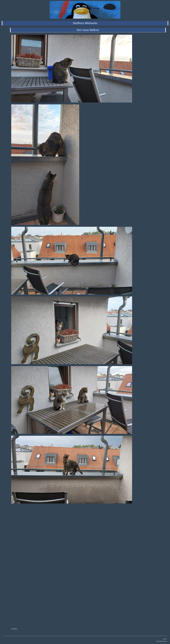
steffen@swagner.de (162, 641)
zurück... (15, 629)
